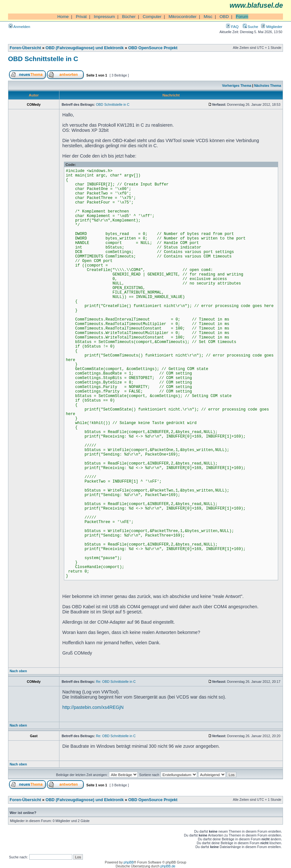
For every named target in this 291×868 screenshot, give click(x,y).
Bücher (129, 17)
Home (63, 17)
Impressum (104, 17)
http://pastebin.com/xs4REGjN (93, 707)
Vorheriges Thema (237, 86)
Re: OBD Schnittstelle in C (116, 682)
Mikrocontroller (183, 17)
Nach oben (18, 671)
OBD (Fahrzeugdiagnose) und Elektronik (85, 48)
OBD (224, 17)
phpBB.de (168, 866)
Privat (81, 17)
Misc (208, 17)
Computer (152, 17)
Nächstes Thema (268, 86)
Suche (251, 27)
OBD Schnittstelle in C (43, 59)
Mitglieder (272, 27)
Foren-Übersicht (25, 48)
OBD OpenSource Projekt (153, 48)
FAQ (232, 27)
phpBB (129, 862)
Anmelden (19, 27)
